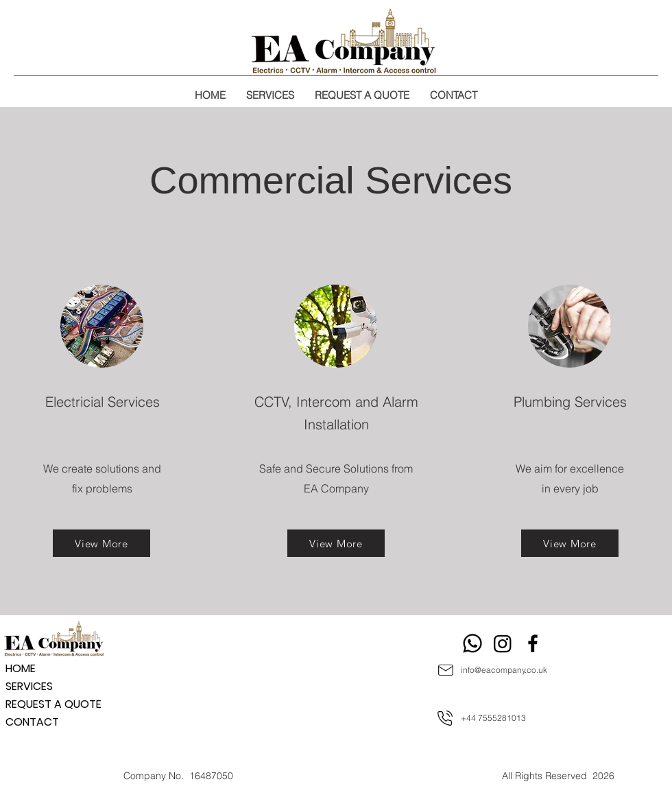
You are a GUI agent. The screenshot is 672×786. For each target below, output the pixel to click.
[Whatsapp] (472, 643)
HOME (21, 668)
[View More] (101, 543)
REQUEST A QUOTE (53, 704)
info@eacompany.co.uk (504, 670)
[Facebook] (533, 643)
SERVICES (29, 686)
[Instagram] (503, 643)
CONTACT (32, 722)
